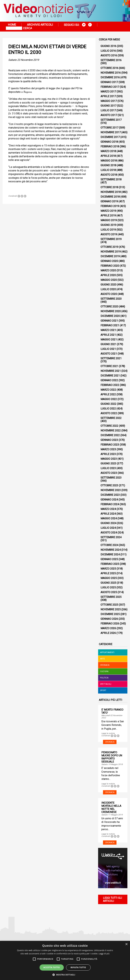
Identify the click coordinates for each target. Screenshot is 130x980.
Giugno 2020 (108, 285)
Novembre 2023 (111, 490)
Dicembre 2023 (110, 495)
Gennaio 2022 (109, 380)
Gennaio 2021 (109, 321)
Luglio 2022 (108, 409)
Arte (103, 659)
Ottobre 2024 (109, 545)
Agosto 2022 (109, 413)
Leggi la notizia (108, 733)
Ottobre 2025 (109, 605)
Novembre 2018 (111, 192)
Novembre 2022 (111, 431)
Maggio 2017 (109, 101)
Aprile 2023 (108, 454)
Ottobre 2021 (109, 366)
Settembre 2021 (111, 358)
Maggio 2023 (109, 459)
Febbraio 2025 (110, 564)
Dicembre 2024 (110, 555)
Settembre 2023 (111, 478)
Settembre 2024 (111, 537)
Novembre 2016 (111, 73)
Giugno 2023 (108, 464)
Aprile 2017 (108, 96)
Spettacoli (106, 684)
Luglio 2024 (108, 528)
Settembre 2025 (111, 597)
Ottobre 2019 (109, 247)
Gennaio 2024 (109, 500)
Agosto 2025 (109, 592)
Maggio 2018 (109, 161)
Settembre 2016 (111, 60)
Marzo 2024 (108, 509)
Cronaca (105, 665)
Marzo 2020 (108, 270)
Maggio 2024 (109, 518)
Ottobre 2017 (109, 128)
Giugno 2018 (108, 165)
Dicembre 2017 (110, 137)
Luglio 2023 (108, 468)
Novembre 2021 (111, 371)
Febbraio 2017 (110, 87)
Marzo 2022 (108, 390)
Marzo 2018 (108, 151)
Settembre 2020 (111, 299)
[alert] (65, 960)
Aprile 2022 (108, 394)
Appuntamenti (107, 652)
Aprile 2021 (108, 335)
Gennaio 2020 (109, 261)
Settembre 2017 (111, 120)
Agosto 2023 (109, 473)
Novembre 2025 (111, 609)
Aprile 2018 (108, 156)
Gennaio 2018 (109, 142)
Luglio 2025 (108, 587)
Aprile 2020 (108, 275)
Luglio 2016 (108, 51)
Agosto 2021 (109, 354)
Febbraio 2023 (110, 445)
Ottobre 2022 (109, 426)
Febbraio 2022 (110, 385)
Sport (103, 690)
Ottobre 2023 (109, 485)
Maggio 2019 (109, 220)
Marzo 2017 (108, 92)
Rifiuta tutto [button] (78, 967)
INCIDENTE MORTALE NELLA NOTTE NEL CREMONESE (111, 807)
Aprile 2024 (108, 514)
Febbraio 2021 (110, 325)
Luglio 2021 (108, 349)
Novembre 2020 (111, 311)
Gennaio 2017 (109, 82)
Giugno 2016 (108, 46)
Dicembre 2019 (110, 256)
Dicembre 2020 (110, 316)
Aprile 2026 (108, 633)
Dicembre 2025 (110, 614)
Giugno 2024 (108, 523)
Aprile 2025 (108, 573)
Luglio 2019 (108, 230)
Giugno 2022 (108, 404)
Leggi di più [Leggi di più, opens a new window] (104, 954)
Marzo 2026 (108, 628)
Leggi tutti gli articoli (113, 899)
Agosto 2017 (109, 115)
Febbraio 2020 (110, 266)
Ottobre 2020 (109, 307)
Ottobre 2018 (109, 187)
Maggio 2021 (109, 340)
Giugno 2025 (108, 583)
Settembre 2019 (111, 239)
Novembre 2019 (111, 252)
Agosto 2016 (109, 55)
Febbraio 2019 (110, 206)
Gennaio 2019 (109, 201)
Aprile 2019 (108, 216)
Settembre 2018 (111, 179)
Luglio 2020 (108, 289)
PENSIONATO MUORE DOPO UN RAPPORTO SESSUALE (112, 757)
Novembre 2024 (111, 550)
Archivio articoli (40, 25)
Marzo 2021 (108, 330)
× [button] (126, 944)
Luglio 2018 (108, 170)
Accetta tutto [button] (52, 967)
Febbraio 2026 (110, 624)
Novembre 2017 (111, 132)
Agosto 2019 (109, 234)
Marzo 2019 (108, 211)
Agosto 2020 (109, 294)
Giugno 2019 (108, 225)
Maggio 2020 (109, 280)
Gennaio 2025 (109, 559)
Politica (104, 678)
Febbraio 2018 (110, 146)
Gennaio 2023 (109, 440)
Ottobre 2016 (109, 68)
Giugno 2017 (108, 106)
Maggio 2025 (109, 578)
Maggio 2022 (109, 399)
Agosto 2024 (109, 533)
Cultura (104, 671)
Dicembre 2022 (110, 435)
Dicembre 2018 (110, 197)
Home (12, 25)
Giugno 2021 (108, 344)
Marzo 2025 (108, 569)
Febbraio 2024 (110, 504)
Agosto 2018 (109, 175)
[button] (65, 975)
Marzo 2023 (108, 449)
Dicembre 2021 (110, 376)
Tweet (22, 196)
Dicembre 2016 (110, 77)
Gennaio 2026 (109, 619)
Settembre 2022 (111, 418)
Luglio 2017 (108, 110)
